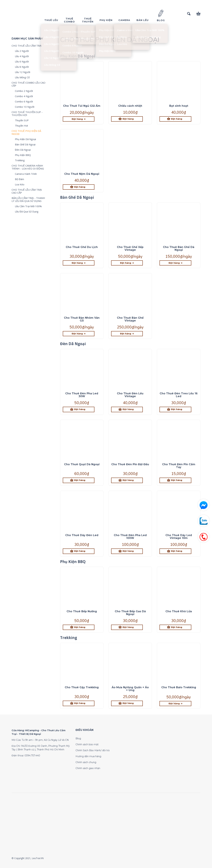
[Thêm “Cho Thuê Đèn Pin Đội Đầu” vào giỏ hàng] (127, 480)
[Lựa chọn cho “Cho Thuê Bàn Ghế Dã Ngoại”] (175, 263)
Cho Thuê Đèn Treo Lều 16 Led (179, 395)
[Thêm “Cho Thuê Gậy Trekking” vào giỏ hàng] (79, 703)
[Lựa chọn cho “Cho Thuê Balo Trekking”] (175, 704)
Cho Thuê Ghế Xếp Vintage (130, 248)
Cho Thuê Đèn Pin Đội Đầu (130, 464)
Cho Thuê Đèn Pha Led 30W (82, 395)
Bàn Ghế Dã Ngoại (25, 144)
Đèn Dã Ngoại (23, 150)
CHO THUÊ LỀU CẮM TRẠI (27, 46)
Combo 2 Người (24, 91)
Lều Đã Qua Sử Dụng (27, 211)
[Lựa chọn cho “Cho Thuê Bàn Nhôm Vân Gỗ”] (79, 334)
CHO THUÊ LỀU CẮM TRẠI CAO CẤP (27, 191)
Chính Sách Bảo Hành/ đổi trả (93, 750)
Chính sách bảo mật (87, 744)
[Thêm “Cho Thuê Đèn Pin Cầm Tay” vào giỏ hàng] (175, 480)
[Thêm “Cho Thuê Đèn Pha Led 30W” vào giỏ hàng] (79, 409)
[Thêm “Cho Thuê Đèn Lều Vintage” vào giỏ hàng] (127, 409)
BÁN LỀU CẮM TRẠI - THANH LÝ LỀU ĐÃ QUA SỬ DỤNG (28, 199)
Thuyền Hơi (21, 126)
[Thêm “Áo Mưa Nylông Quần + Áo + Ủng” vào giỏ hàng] (127, 703)
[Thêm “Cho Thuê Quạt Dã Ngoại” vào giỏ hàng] (79, 480)
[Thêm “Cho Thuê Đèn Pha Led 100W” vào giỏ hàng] (127, 551)
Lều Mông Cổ (22, 77)
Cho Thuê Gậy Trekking (82, 687)
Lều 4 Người (22, 56)
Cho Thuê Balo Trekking (179, 687)
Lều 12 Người (23, 72)
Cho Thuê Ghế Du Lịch (82, 247)
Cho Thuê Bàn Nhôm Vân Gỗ (82, 319)
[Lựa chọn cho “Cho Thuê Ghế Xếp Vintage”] (127, 263)
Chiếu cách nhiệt (130, 106)
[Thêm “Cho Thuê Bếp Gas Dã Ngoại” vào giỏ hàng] (127, 627)
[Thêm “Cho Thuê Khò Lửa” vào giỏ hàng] (175, 627)
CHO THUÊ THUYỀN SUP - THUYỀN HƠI (27, 113)
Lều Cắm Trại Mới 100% (28, 206)
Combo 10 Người (25, 107)
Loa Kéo (20, 184)
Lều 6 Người (22, 61)
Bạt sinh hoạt (179, 106)
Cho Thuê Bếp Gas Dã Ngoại (130, 613)
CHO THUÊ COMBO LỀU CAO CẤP (28, 84)
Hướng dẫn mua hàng (88, 756)
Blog (78, 738)
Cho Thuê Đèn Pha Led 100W (130, 537)
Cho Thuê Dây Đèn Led (82, 535)
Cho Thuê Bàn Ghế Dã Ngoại (179, 248)
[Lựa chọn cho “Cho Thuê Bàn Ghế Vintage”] (127, 334)
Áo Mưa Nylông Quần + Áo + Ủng (130, 689)
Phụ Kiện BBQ (23, 155)
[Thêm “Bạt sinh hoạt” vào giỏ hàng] (175, 119)
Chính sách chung (86, 762)
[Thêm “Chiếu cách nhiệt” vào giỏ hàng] (127, 119)
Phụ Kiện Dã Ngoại (25, 139)
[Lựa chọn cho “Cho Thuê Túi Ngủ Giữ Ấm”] (79, 119)
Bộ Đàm (19, 179)
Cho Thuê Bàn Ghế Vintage (130, 319)
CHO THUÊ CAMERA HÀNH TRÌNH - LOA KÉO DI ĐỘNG (28, 167)
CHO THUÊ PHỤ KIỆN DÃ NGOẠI (26, 132)
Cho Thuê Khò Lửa (179, 611)
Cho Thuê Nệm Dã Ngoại (82, 174)
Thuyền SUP (22, 120)
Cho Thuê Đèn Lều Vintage (130, 395)
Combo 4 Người (24, 96)
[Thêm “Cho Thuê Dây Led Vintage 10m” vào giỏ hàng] (175, 551)
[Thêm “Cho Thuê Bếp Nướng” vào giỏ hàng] (79, 627)
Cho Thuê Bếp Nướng (82, 611)
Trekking (20, 160)
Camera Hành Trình (26, 174)
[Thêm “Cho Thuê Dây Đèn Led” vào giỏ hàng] (79, 551)
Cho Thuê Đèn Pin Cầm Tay (179, 466)
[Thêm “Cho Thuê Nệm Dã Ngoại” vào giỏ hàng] (79, 187)
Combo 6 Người (24, 101)
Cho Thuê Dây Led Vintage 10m (179, 537)
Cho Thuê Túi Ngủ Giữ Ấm (82, 106)
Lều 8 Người (22, 67)
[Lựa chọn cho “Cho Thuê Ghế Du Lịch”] (79, 263)
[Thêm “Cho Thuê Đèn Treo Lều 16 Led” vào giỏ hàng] (175, 409)
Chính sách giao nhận (88, 768)
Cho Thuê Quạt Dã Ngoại (82, 464)
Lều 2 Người (22, 51)
